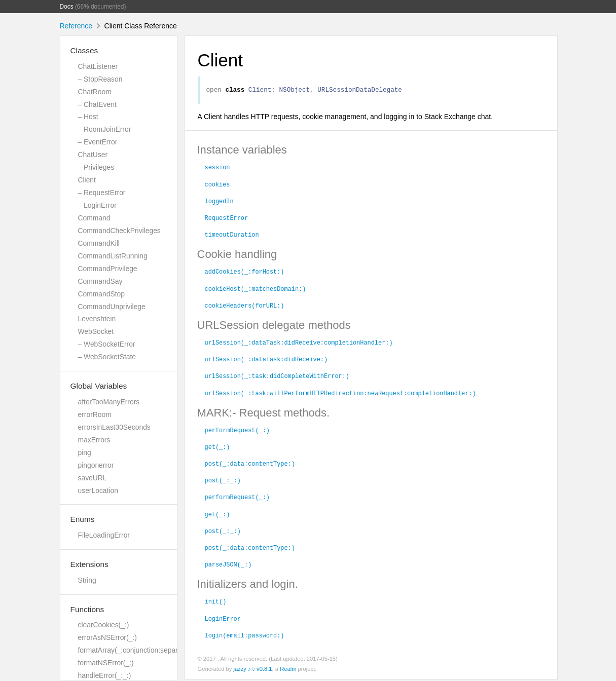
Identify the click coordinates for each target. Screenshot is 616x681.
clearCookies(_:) (104, 625)
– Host (88, 117)
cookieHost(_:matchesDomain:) (256, 290)
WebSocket (96, 331)
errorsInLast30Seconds (114, 427)
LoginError (223, 620)
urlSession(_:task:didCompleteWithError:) (277, 377)
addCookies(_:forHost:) (245, 273)
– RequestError (102, 193)
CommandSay (100, 281)
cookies (218, 185)
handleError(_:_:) (105, 675)
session (218, 168)
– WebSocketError (107, 344)
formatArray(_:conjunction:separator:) (136, 650)
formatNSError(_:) (106, 663)
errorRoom (95, 414)
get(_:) (218, 448)
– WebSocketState (107, 357)
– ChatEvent (97, 104)
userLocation (98, 490)
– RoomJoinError (105, 129)
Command (94, 218)
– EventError (98, 142)
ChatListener (98, 66)
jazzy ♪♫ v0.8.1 (252, 670)
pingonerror (96, 465)
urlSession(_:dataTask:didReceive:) (266, 360)
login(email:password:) (245, 636)
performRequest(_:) (237, 431)
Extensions (89, 564)
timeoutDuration (232, 236)
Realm (288, 670)
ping (85, 452)
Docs (67, 7)
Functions (87, 609)
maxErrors (94, 440)
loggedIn (219, 202)
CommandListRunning (113, 256)
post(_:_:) (223, 481)
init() (216, 602)
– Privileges (96, 167)
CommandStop (101, 294)
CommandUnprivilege (112, 307)
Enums (83, 519)
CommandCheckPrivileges (119, 231)
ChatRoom (95, 92)
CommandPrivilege (108, 269)
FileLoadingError (104, 535)
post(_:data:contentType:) (250, 465)
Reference (76, 26)
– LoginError (97, 205)
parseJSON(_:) (228, 565)
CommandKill (99, 243)
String (87, 580)
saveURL (93, 478)
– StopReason (100, 79)
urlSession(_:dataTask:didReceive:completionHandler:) (299, 344)
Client (87, 180)
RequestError (227, 219)
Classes (84, 50)
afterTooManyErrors (109, 402)
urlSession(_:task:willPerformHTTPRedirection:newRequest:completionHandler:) (340, 394)
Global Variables (99, 386)
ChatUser (93, 155)
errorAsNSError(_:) (107, 637)
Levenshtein (97, 319)
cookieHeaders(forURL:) (245, 307)
